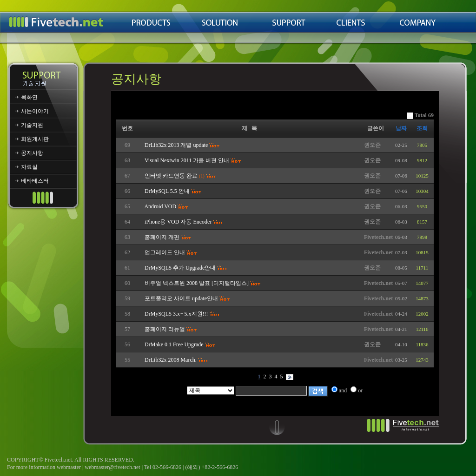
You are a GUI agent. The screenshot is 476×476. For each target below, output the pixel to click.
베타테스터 (35, 181)
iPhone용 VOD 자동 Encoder (178, 222)
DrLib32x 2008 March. (171, 360)
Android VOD (160, 206)
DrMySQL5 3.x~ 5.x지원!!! (176, 314)
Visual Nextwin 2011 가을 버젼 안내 (187, 160)
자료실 (29, 167)
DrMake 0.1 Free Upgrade (174, 344)
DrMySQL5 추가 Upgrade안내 (180, 268)
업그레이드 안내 (165, 252)
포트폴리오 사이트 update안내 (181, 298)
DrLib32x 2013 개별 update (176, 145)
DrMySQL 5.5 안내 (167, 191)
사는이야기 (35, 111)
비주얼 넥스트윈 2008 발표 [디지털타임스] (197, 283)
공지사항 (32, 153)
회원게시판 (35, 139)
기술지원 (32, 125)
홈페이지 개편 (162, 237)
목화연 (29, 97)
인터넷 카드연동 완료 (171, 176)
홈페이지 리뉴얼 (165, 329)
